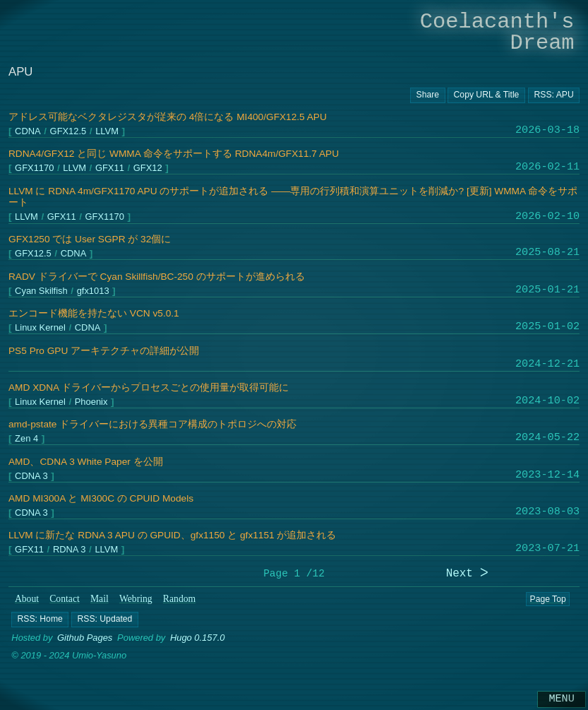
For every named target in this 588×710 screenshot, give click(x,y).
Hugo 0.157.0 (198, 638)
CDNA (28, 132)
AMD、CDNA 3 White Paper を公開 (86, 462)
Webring (136, 599)
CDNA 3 (31, 476)
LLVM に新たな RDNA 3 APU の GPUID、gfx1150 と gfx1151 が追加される (172, 535)
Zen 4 (26, 439)
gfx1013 (93, 291)
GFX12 (148, 168)
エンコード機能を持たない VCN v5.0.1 (94, 313)
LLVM (107, 132)
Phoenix (91, 402)
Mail (100, 599)
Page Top (547, 599)
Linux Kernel (40, 328)
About (27, 599)
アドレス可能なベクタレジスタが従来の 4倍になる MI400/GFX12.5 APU (168, 117)
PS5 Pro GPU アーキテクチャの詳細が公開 (104, 351)
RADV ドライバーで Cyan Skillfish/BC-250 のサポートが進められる (157, 277)
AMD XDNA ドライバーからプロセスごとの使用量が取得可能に (149, 387)
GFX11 (110, 168)
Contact (65, 599)
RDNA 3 (70, 550)
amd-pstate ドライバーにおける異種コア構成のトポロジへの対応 (152, 424)
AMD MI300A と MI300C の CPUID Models (101, 498)
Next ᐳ (467, 574)
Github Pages (85, 638)
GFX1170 (34, 168)
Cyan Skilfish (41, 291)
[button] (40, 619)
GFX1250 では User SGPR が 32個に (90, 239)
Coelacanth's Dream (497, 32)
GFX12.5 (68, 132)
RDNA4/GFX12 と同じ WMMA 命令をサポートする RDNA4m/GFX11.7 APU (174, 154)
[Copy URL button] (428, 95)
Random (179, 599)
